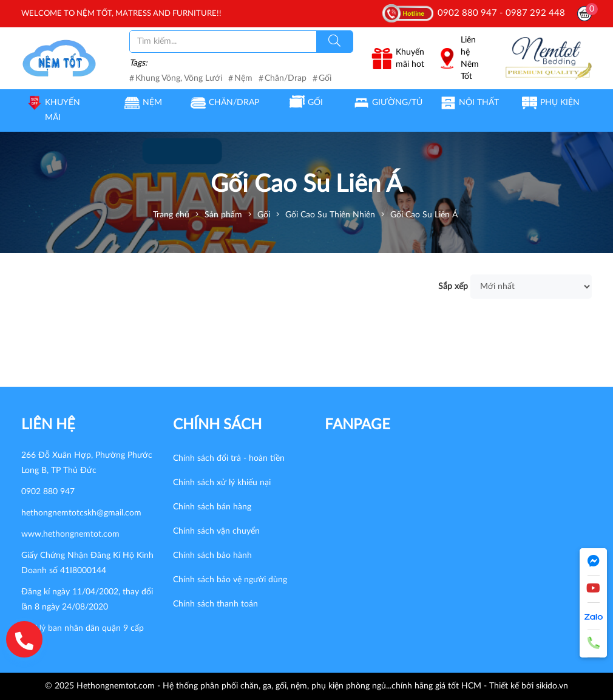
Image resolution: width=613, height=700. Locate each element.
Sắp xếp (453, 287)
